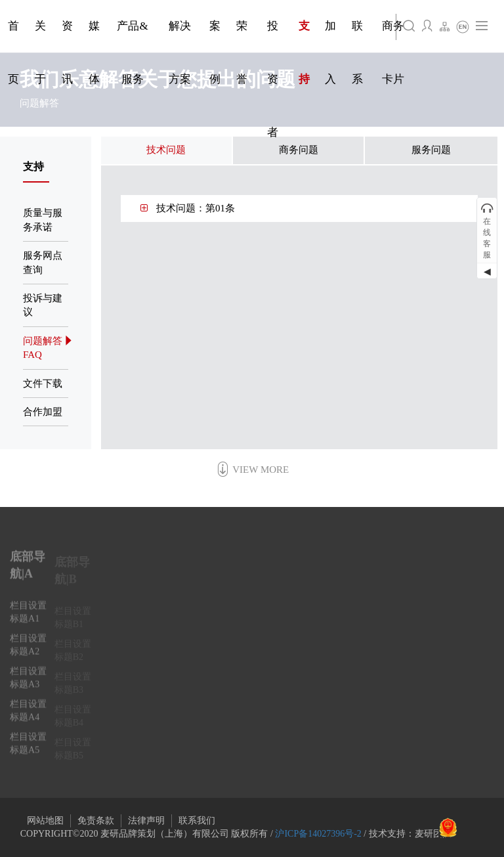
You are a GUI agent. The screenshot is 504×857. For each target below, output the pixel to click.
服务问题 (431, 150)
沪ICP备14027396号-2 (318, 834)
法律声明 (146, 821)
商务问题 (299, 150)
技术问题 (166, 150)
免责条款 (96, 821)
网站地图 (45, 821)
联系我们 (197, 821)
